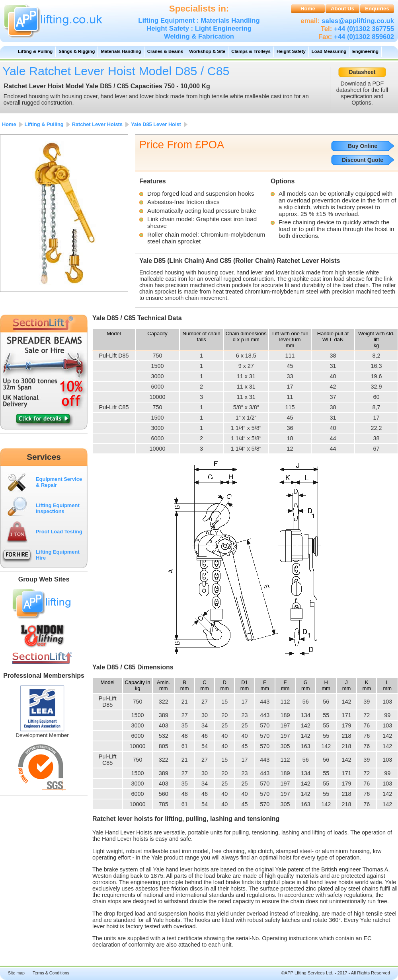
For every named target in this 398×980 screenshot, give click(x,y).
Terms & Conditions (51, 973)
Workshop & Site (207, 51)
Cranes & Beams (165, 51)
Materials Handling (121, 51)
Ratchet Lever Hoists (97, 124)
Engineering (365, 51)
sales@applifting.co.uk (357, 21)
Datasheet (362, 72)
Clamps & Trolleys (251, 51)
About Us (342, 9)
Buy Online (363, 146)
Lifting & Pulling (35, 51)
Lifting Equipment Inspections (58, 508)
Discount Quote (363, 160)
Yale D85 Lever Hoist (156, 124)
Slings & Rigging (77, 51)
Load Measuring (329, 51)
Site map (16, 973)
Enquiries (377, 9)
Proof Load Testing (59, 532)
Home (308, 9)
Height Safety (291, 51)
